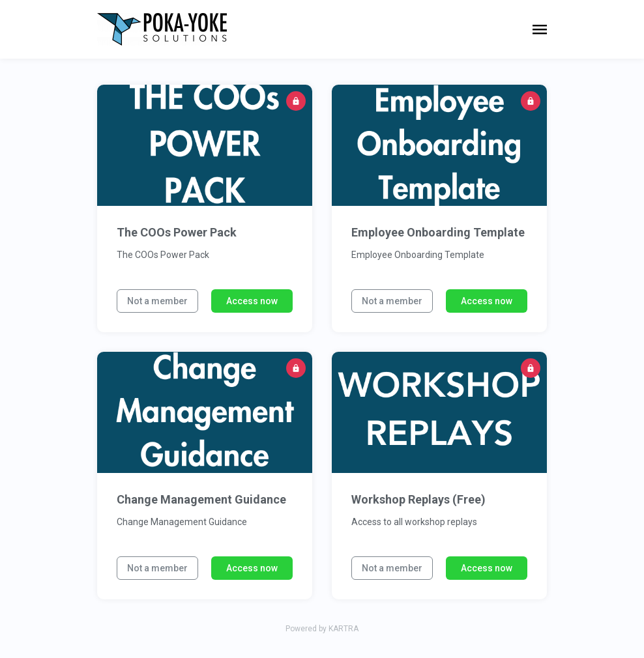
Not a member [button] (157, 301)
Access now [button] (252, 301)
